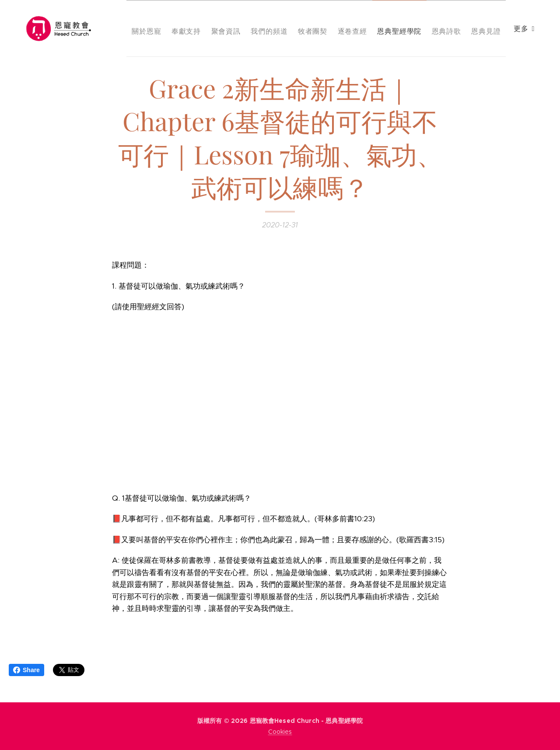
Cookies (280, 732)
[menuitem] (191, 28)
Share (26, 670)
